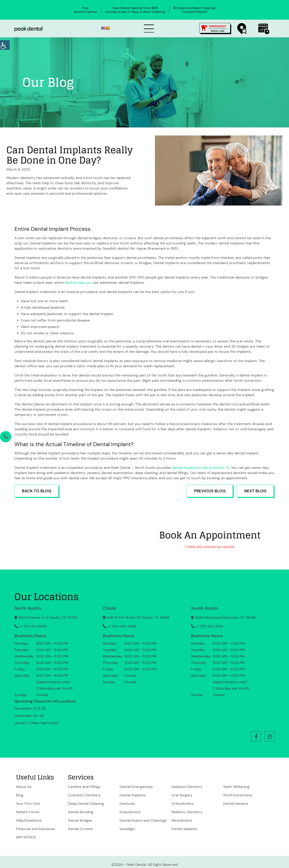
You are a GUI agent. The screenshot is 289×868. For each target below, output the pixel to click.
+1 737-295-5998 (120, 626)
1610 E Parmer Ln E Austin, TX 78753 (46, 618)
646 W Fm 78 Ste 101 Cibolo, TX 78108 (136, 618)
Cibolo (109, 608)
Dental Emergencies (136, 787)
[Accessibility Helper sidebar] (5, 45)
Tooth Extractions (238, 795)
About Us (24, 787)
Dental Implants (133, 795)
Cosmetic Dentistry (84, 795)
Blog (20, 795)
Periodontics (182, 820)
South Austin (205, 608)
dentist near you (78, 283)
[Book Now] (264, 29)
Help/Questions (29, 820)
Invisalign (127, 829)
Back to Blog (37, 491)
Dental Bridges (80, 820)
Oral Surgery (182, 795)
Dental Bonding (81, 812)
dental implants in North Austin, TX (201, 468)
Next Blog (255, 491)
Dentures (127, 804)
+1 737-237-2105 (207, 626)
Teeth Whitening (236, 787)
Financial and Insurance (35, 829)
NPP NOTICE (26, 837)
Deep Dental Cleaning (86, 804)
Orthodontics (183, 804)
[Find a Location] (242, 29)
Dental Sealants (184, 829)
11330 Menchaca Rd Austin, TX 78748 (223, 618)
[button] (256, 737)
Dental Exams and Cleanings (143, 820)
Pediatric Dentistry (187, 812)
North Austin (28, 608)
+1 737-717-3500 (31, 626)
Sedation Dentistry (187, 787)
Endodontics (130, 812)
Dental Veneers (236, 804)
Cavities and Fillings (84, 787)
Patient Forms (28, 812)
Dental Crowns (80, 829)
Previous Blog (210, 491)
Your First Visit (28, 804)
